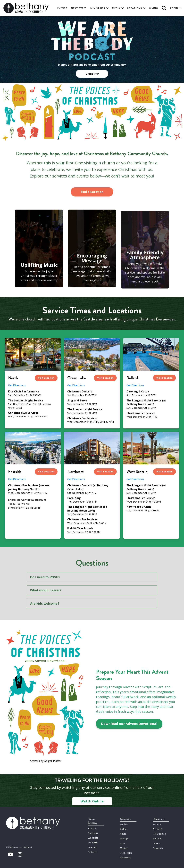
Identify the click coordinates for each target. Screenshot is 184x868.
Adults (123, 833)
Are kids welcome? (45, 603)
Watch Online (92, 801)
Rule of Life (158, 829)
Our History (93, 833)
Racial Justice (126, 851)
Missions (124, 846)
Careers (156, 842)
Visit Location (46, 378)
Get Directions (17, 385)
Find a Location (92, 192)
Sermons (157, 824)
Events (62, 8)
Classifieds (158, 846)
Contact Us (93, 850)
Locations (92, 846)
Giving (153, 8)
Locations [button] (135, 8)
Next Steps (79, 8)
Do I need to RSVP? (45, 577)
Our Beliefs (93, 837)
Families (124, 824)
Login (176, 8)
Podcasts (157, 838)
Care (122, 842)
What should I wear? (46, 590)
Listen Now (92, 74)
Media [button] (116, 8)
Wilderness (125, 855)
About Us (92, 828)
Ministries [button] (98, 8)
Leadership (93, 842)
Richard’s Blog (159, 833)
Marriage (124, 838)
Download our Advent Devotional (129, 724)
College (124, 829)
